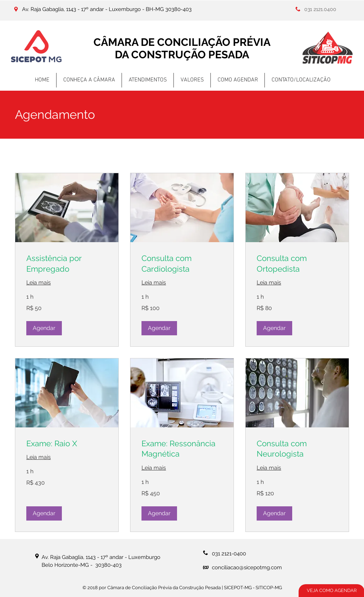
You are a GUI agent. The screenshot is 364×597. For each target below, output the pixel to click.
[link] (67, 264)
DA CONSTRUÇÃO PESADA (182, 55)
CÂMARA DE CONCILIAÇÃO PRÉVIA (182, 42)
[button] (44, 328)
